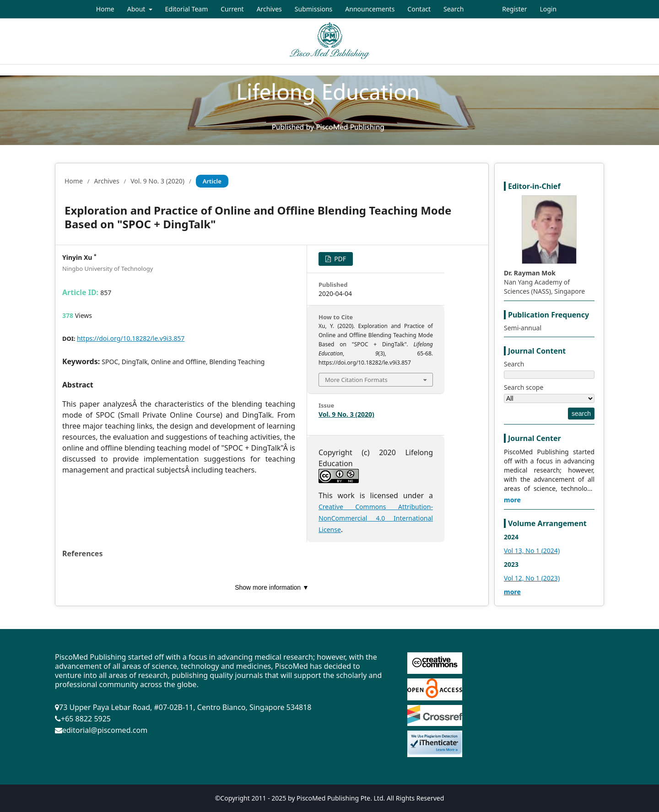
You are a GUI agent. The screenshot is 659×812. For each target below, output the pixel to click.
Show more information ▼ (272, 587)
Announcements (370, 9)
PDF (340, 259)
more (512, 500)
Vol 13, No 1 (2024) (532, 551)
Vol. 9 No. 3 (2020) (157, 181)
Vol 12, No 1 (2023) (532, 578)
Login (548, 9)
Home (105, 9)
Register (514, 9)
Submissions (314, 9)
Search (454, 9)
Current (232, 9)
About (137, 9)
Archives (269, 9)
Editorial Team (187, 9)
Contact (419, 9)
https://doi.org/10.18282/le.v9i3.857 (131, 338)
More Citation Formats (356, 380)
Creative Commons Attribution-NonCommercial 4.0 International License (376, 518)
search (581, 414)
